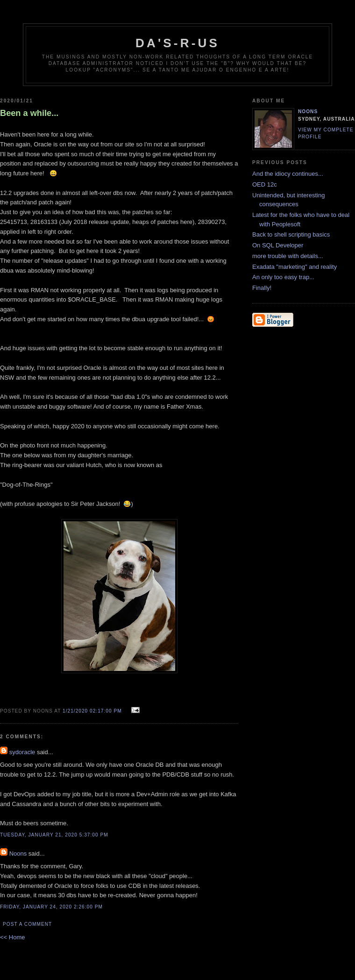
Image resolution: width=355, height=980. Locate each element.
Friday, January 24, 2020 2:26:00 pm (51, 907)
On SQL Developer (278, 245)
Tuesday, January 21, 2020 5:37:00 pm (54, 835)
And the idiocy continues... (288, 174)
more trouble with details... (288, 256)
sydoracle (22, 752)
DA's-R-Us (177, 43)
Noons (18, 854)
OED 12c (265, 184)
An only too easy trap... (283, 277)
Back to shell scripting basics (291, 234)
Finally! (262, 288)
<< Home (12, 937)
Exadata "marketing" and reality (295, 267)
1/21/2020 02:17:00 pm (92, 711)
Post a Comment (27, 924)
